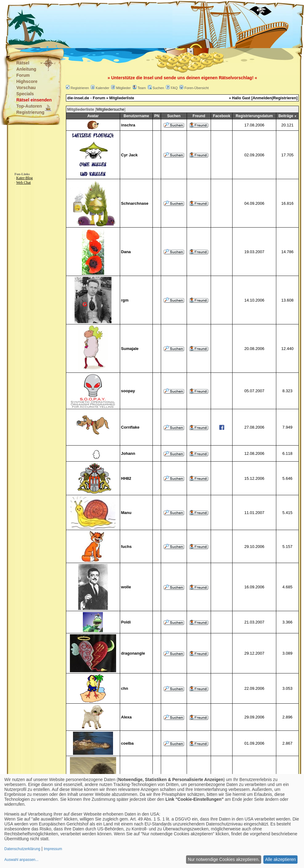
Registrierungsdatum (254, 116)
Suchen (158, 88)
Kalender (103, 88)
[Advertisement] (121, 25)
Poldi (126, 622)
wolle (126, 587)
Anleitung (26, 69)
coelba (127, 743)
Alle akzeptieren (281, 859)
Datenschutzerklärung (22, 849)
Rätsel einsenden (34, 100)
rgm (125, 300)
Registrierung (30, 112)
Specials (25, 94)
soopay (128, 391)
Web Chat (24, 183)
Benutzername (136, 116)
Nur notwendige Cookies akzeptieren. (224, 859)
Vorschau (26, 88)
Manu (126, 513)
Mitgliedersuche (110, 109)
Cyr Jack (129, 155)
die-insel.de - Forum (86, 98)
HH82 (126, 478)
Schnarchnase (135, 203)
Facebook (222, 116)
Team (142, 88)
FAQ (174, 88)
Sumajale (130, 349)
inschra (128, 125)
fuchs (126, 547)
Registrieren (80, 88)
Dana (126, 252)
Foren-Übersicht (197, 88)
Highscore (27, 81)
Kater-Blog (25, 178)
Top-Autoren (29, 106)
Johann (128, 453)
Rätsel (23, 63)
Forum (23, 75)
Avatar (93, 116)
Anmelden (262, 98)
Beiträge (286, 116)
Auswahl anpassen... (21, 860)
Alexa (126, 717)
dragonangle (133, 653)
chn (125, 688)
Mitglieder (124, 88)
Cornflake (130, 427)
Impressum (53, 849)
